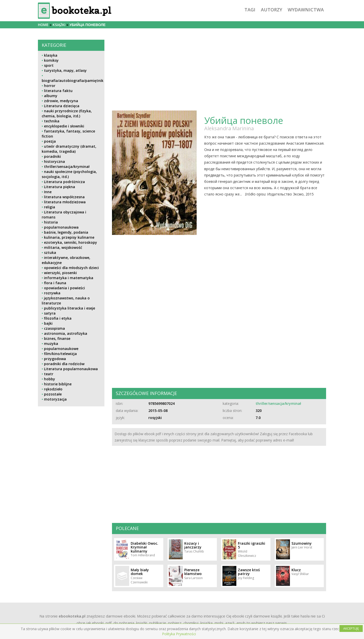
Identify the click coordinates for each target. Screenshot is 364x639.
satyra (50, 313)
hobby (50, 379)
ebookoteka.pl (72, 616)
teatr (49, 374)
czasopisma (54, 328)
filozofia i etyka (58, 318)
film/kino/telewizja (60, 354)
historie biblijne (58, 384)
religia (50, 207)
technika (52, 121)
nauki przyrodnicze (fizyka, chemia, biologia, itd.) (67, 113)
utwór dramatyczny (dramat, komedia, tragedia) (69, 149)
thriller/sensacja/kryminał (67, 167)
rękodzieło (53, 389)
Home (43, 25)
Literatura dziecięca (62, 106)
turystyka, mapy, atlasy (65, 70)
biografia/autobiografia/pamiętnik (73, 81)
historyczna (54, 161)
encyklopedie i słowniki (64, 126)
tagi (250, 10)
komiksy (51, 60)
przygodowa (55, 359)
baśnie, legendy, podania (66, 232)
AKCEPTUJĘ (351, 629)
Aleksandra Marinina (229, 128)
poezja (50, 141)
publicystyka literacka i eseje (70, 308)
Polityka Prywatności (179, 634)
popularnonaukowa (61, 227)
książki (59, 25)
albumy (51, 96)
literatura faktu (58, 91)
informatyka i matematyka (69, 278)
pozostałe (53, 394)
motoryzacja (55, 399)
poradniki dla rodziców (64, 364)
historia (51, 222)
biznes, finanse (57, 338)
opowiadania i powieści (64, 288)
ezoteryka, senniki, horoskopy (71, 242)
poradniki (52, 156)
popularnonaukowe (61, 349)
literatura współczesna (64, 197)
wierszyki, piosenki (60, 273)
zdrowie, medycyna (61, 101)
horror (50, 86)
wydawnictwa (306, 10)
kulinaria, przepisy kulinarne (69, 237)
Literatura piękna (60, 187)
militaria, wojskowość (63, 247)
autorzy (271, 10)
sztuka (50, 252)
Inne (48, 192)
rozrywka (52, 293)
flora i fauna (55, 283)
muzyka (51, 344)
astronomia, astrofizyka (66, 333)
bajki (48, 323)
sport (49, 65)
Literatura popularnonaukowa (71, 369)
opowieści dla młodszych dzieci (71, 268)
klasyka (51, 55)
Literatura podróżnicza (64, 182)
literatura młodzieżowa (65, 202)
